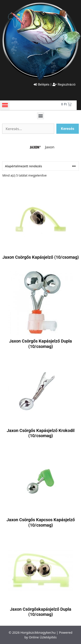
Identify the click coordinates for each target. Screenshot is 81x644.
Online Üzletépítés (43, 637)
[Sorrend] (40, 166)
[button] (5, 105)
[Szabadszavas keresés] (28, 129)
